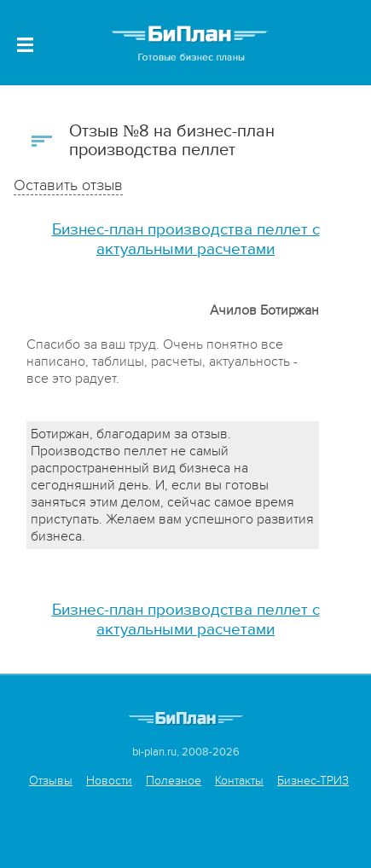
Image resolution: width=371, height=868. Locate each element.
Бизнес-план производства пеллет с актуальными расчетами (186, 240)
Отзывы (51, 781)
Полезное (174, 781)
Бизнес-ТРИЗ (313, 781)
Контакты (239, 781)
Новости (109, 781)
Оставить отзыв (68, 185)
